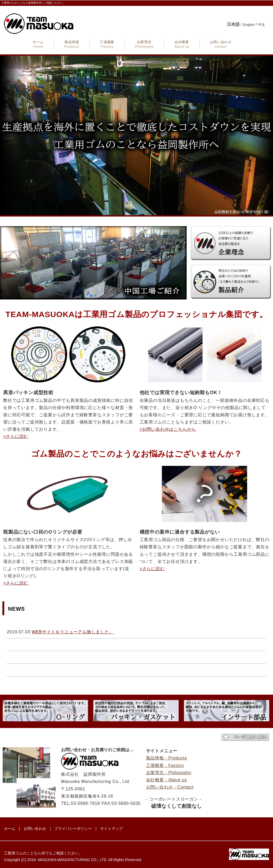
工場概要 (107, 44)
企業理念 (144, 44)
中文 (262, 25)
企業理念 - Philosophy (169, 773)
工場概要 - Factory (165, 765)
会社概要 (182, 44)
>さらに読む (16, 436)
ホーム (38, 44)
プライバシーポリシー (73, 829)
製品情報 (72, 44)
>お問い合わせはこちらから (168, 429)
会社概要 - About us (166, 780)
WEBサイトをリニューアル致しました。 (73, 632)
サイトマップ (111, 829)
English (249, 25)
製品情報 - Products (166, 758)
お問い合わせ (221, 44)
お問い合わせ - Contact (170, 787)
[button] (91, 296)
